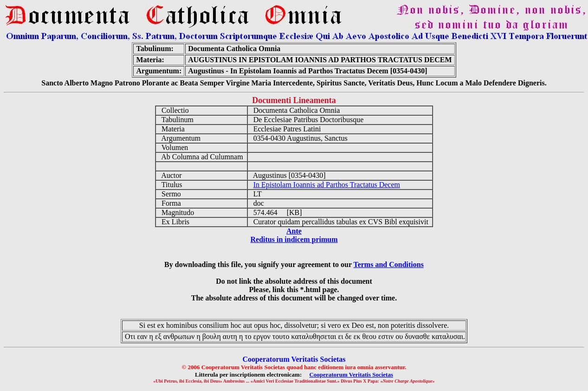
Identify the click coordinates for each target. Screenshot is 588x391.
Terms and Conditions (388, 264)
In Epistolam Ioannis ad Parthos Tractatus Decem (327, 185)
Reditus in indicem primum (294, 239)
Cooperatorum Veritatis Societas (351, 375)
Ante (294, 231)
